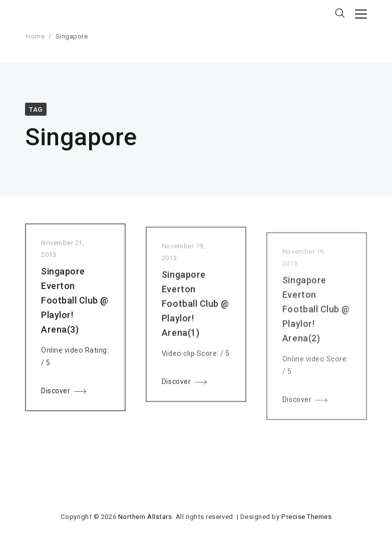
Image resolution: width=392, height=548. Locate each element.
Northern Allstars (145, 517)
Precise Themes (306, 517)
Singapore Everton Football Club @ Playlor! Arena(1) (195, 307)
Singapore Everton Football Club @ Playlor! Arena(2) (316, 315)
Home (35, 36)
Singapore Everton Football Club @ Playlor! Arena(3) (75, 302)
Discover (56, 392)
